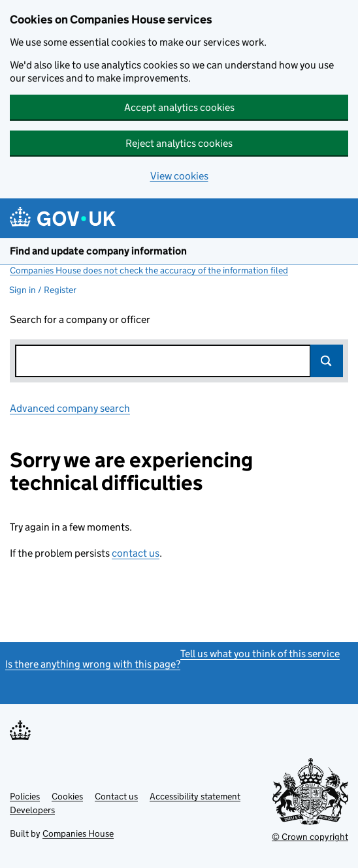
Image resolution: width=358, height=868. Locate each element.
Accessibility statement (195, 796)
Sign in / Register (43, 290)
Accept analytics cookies (179, 107)
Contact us (116, 796)
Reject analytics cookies (179, 143)
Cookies (67, 796)
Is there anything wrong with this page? (93, 664)
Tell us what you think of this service (260, 654)
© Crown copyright (310, 837)
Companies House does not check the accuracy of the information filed (149, 270)
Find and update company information (98, 251)
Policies (25, 796)
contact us (136, 553)
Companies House (78, 833)
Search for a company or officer (80, 319)
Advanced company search (70, 408)
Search (327, 361)
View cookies (179, 176)
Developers (32, 810)
